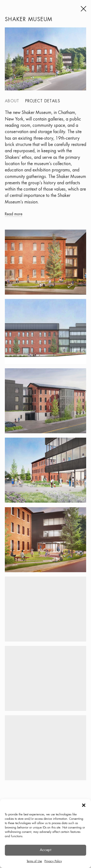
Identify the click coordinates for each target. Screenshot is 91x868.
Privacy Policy (53, 861)
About (12, 101)
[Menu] (83, 9)
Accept (45, 850)
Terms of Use (34, 861)
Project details (43, 101)
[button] (84, 805)
